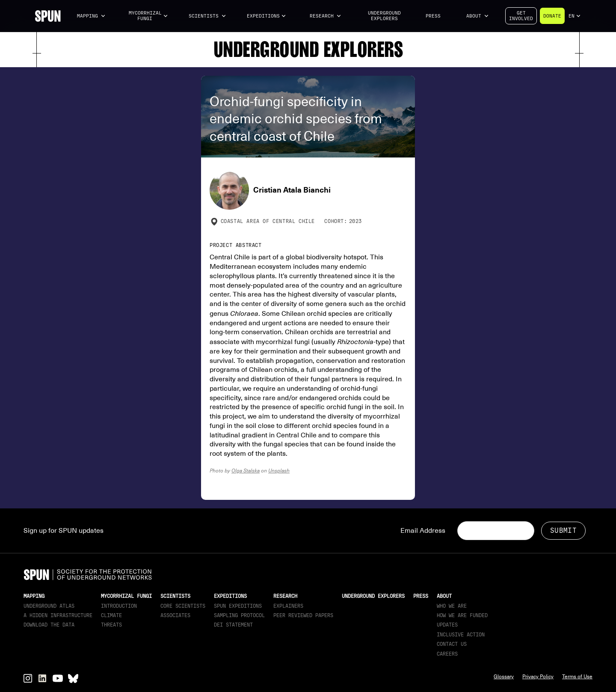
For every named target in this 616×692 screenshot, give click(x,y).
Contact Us (452, 644)
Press (433, 16)
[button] (91, 16)
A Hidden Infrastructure (58, 615)
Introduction (119, 606)
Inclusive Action (461, 635)
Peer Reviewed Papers (303, 615)
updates (447, 625)
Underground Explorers (384, 16)
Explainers (288, 606)
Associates (175, 615)
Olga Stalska (246, 471)
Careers (447, 654)
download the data (49, 625)
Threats (111, 625)
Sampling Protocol (239, 615)
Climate (111, 615)
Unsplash (279, 471)
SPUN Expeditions (238, 606)
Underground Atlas (49, 606)
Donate (552, 16)
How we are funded (462, 615)
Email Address (423, 531)
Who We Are (452, 606)
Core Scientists (183, 606)
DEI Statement (233, 625)
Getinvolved (521, 16)
